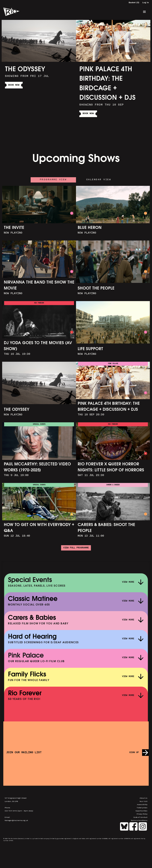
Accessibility (142, 804)
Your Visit (143, 801)
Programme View (53, 180)
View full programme (76, 548)
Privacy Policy (142, 814)
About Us (143, 798)
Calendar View (99, 180)
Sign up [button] (134, 753)
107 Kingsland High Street (16, 798)
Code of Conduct (140, 817)
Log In (146, 2)
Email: (7, 817)
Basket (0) (134, 2)
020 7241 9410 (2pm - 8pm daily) (19, 811)
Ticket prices (142, 808)
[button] (144, 12)
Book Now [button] (14, 85)
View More (128, 582)
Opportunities (141, 811)
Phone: (8, 808)
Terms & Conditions (139, 820)
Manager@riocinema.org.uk (16, 820)
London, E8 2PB (11, 801)
